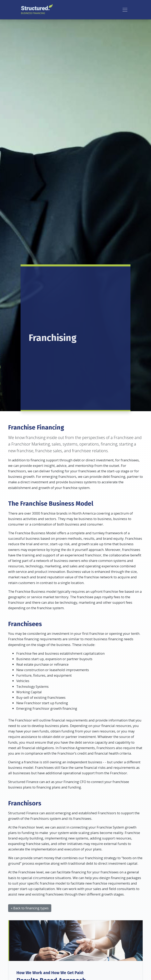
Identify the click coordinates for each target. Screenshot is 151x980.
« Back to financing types (30, 908)
